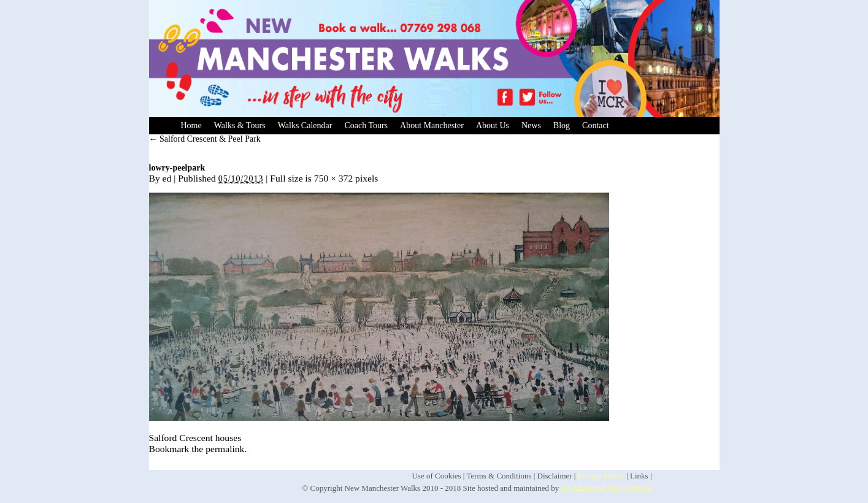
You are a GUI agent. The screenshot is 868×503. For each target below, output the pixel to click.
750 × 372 (333, 178)
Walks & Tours (240, 125)
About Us (493, 125)
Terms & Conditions (499, 476)
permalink (225, 449)
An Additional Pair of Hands (606, 488)
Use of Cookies (436, 476)
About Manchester (432, 125)
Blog (562, 125)
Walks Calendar (305, 125)
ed (167, 178)
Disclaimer (555, 476)
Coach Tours (366, 125)
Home (191, 125)
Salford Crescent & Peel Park (205, 139)
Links (639, 476)
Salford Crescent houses (195, 438)
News (531, 125)
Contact (596, 125)
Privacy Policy (601, 476)
